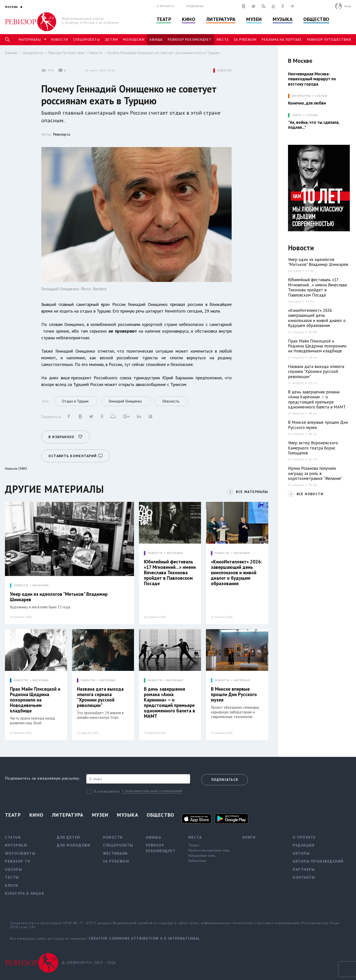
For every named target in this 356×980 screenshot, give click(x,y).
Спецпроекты (87, 40)
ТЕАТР (297, 115)
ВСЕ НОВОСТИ (310, 494)
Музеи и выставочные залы (209, 850)
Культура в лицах (25, 893)
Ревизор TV (18, 861)
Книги (249, 837)
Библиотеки (197, 861)
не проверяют (123, 331)
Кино (189, 19)
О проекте (165, 6)
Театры (194, 845)
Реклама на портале (282, 40)
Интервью (16, 845)
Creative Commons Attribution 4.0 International (145, 938)
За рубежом (245, 40)
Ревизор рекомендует (189, 40)
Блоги (12, 885)
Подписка (195, 6)
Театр (164, 19)
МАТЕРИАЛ (41, 586)
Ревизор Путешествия (329, 40)
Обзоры (13, 869)
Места (223, 40)
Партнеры (304, 869)
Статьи (321, 96)
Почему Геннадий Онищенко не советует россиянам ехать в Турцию (164, 53)
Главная (11, 53)
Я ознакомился (107, 791)
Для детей (68, 837)
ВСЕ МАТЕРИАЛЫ (252, 492)
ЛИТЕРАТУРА (301, 96)
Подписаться (225, 780)
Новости (60, 40)
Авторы (301, 853)
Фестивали (115, 853)
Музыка (283, 19)
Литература (221, 19)
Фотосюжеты (20, 853)
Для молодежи (74, 845)
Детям (112, 40)
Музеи (254, 19)
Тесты (12, 877)
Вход (348, 6)
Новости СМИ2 (16, 469)
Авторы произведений (318, 861)
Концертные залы (202, 855)
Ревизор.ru (62, 134)
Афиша (156, 40)
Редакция (304, 845)
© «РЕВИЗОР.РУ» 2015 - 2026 (89, 963)
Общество (316, 19)
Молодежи (134, 40)
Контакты (304, 877)
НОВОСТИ (224, 71)
